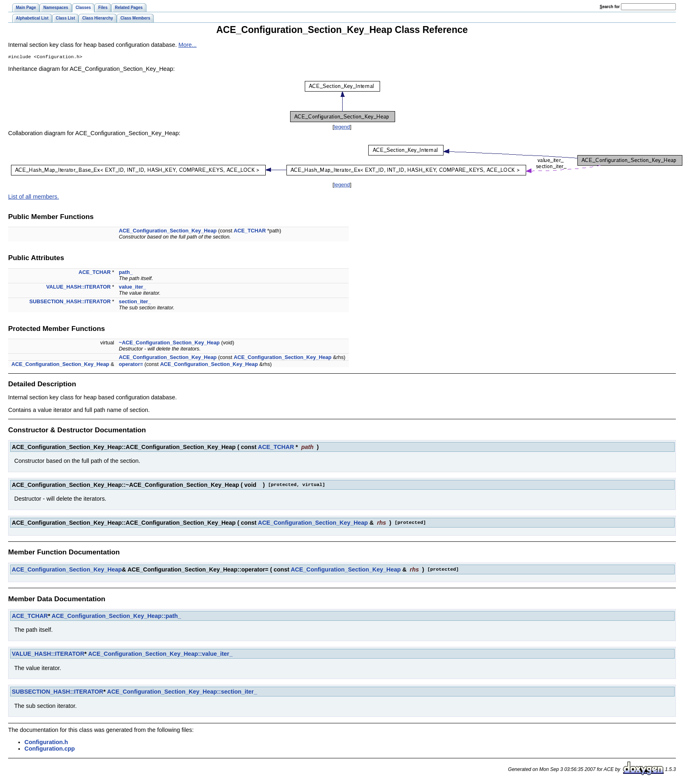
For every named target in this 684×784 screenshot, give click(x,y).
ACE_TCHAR (250, 231)
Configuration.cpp (50, 749)
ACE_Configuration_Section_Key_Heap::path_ (116, 617)
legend (342, 128)
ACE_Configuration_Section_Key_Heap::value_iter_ (160, 655)
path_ (126, 273)
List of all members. (34, 197)
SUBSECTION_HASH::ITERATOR (70, 302)
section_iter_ (135, 302)
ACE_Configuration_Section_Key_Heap (168, 231)
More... (187, 45)
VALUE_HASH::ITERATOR (78, 288)
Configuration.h (46, 743)
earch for (610, 7)
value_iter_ (132, 288)
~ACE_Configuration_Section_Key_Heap (169, 343)
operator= (131, 365)
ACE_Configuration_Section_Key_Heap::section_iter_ (182, 692)
